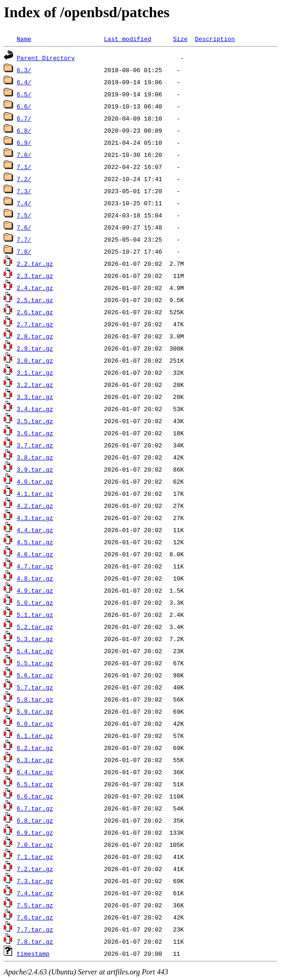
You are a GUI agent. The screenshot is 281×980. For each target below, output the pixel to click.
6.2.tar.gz (35, 748)
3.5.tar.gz (35, 421)
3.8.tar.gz (35, 457)
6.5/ (24, 94)
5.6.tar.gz (35, 675)
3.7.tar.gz (35, 445)
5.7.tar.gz (35, 687)
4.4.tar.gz (35, 530)
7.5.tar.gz (35, 905)
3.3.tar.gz (35, 397)
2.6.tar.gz (35, 312)
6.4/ (24, 82)
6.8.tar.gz (35, 820)
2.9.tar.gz (35, 348)
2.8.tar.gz (35, 336)
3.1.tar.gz (35, 372)
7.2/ (24, 179)
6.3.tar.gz (35, 760)
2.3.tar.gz (35, 276)
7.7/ (24, 239)
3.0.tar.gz (35, 360)
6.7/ (24, 118)
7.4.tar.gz (35, 893)
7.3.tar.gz (35, 881)
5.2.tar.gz (35, 627)
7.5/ (24, 215)
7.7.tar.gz (35, 929)
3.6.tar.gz (35, 433)
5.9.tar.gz (35, 711)
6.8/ (24, 130)
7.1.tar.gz (35, 857)
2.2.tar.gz (35, 264)
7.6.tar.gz (35, 917)
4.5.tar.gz (35, 542)
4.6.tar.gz (35, 554)
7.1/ (24, 167)
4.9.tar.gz (35, 590)
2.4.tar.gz (35, 288)
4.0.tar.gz (35, 481)
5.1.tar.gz (35, 615)
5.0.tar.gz (35, 602)
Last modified (127, 39)
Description (215, 39)
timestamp (33, 953)
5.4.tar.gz (35, 651)
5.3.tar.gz (35, 639)
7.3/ (24, 191)
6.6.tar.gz (35, 796)
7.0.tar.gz (35, 845)
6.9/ (24, 142)
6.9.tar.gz (35, 832)
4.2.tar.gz (35, 506)
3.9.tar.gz (35, 469)
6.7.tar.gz (35, 808)
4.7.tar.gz (35, 566)
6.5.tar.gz (35, 784)
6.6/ (24, 106)
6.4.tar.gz (35, 772)
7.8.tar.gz (35, 941)
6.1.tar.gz (35, 736)
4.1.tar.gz (35, 493)
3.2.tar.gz (35, 385)
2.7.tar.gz (35, 324)
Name (24, 39)
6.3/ (24, 70)
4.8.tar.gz (35, 578)
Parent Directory (46, 58)
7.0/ (24, 155)
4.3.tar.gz (35, 518)
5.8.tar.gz (35, 699)
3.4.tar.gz (35, 409)
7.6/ (24, 227)
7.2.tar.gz (35, 869)
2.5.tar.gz (35, 300)
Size (180, 39)
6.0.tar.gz (35, 723)
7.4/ (24, 203)
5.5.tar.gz (35, 663)
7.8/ (24, 251)
